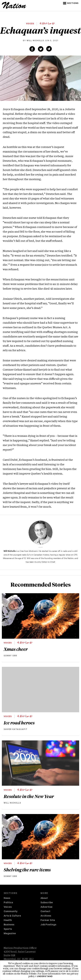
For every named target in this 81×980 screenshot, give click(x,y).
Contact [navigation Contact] (45, 912)
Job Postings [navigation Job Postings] (48, 925)
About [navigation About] (44, 898)
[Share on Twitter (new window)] (41, 49)
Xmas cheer (16, 649)
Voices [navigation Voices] (8, 907)
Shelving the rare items (27, 870)
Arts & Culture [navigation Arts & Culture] (12, 916)
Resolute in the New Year (29, 796)
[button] (71, 3)
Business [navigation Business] (9, 925)
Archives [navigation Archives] (46, 916)
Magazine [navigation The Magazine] (10, 934)
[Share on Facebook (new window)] (32, 49)
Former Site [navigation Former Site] (48, 920)
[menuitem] (22, 898)
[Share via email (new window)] (49, 49)
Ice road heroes (19, 723)
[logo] (14, 8)
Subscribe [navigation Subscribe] (47, 903)
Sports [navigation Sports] (8, 929)
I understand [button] (44, 977)
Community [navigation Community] (11, 912)
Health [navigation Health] (8, 920)
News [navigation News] (7, 898)
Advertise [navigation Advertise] (46, 907)
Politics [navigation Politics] (8, 903)
